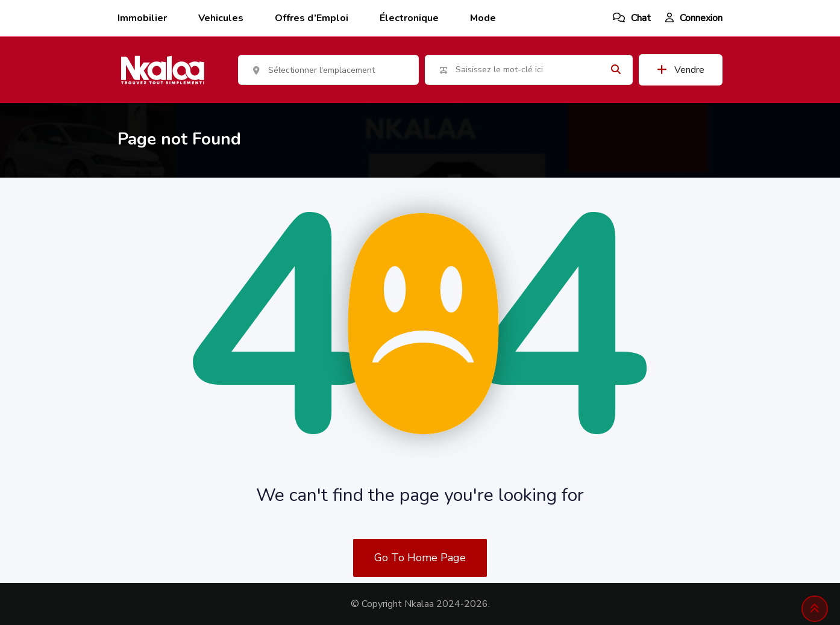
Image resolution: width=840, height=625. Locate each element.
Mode (483, 18)
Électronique (409, 18)
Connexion (694, 18)
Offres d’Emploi (312, 18)
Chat (632, 18)
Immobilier (142, 18)
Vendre (681, 70)
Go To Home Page (420, 558)
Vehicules (221, 18)
